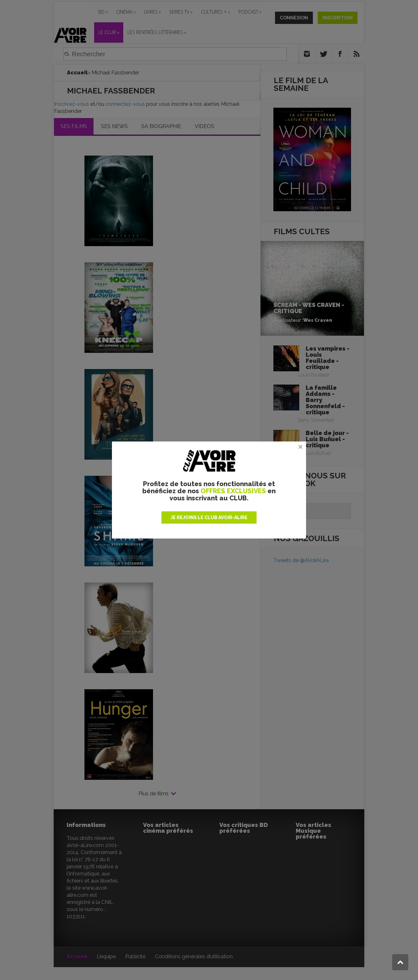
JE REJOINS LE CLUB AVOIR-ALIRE (209, 517)
